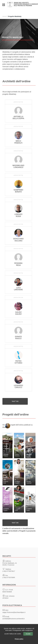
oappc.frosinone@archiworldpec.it (14, 612)
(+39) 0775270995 (9, 577)
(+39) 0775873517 (9, 571)
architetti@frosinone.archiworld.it (13, 619)
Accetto (28, 634)
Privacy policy (19, 639)
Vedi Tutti (15, 401)
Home (4, 16)
